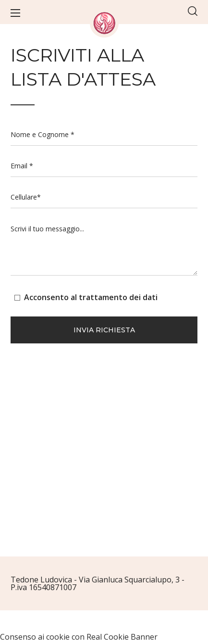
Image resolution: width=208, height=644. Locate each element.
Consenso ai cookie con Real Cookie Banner (79, 637)
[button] (193, 12)
